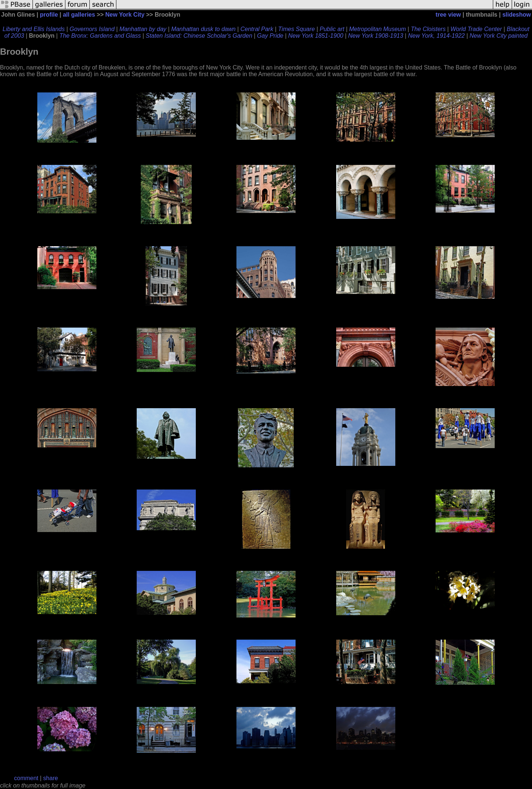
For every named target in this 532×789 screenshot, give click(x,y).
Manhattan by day (143, 29)
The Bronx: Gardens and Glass (100, 36)
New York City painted (499, 36)
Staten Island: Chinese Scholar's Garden (199, 36)
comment (26, 778)
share (51, 778)
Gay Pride (270, 36)
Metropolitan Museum (378, 29)
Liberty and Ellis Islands (34, 29)
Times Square (296, 29)
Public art (332, 29)
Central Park (257, 29)
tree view (448, 15)
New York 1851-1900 (316, 36)
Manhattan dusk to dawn (203, 29)
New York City (125, 15)
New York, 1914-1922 (436, 36)
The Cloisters (428, 29)
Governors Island (92, 29)
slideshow (517, 15)
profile (49, 15)
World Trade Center (476, 29)
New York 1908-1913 (376, 36)
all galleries (79, 15)
